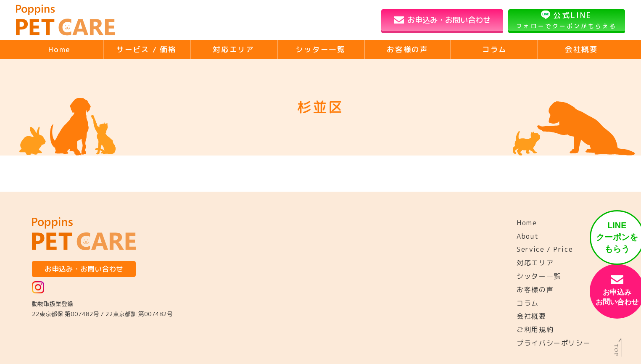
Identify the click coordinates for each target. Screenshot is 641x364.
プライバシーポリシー (554, 343)
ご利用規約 (535, 330)
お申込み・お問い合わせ (449, 20)
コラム (495, 49)
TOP (618, 350)
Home (59, 49)
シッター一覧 (320, 49)
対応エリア (233, 49)
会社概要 (582, 49)
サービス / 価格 (146, 49)
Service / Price (545, 249)
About (528, 236)
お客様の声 (408, 49)
